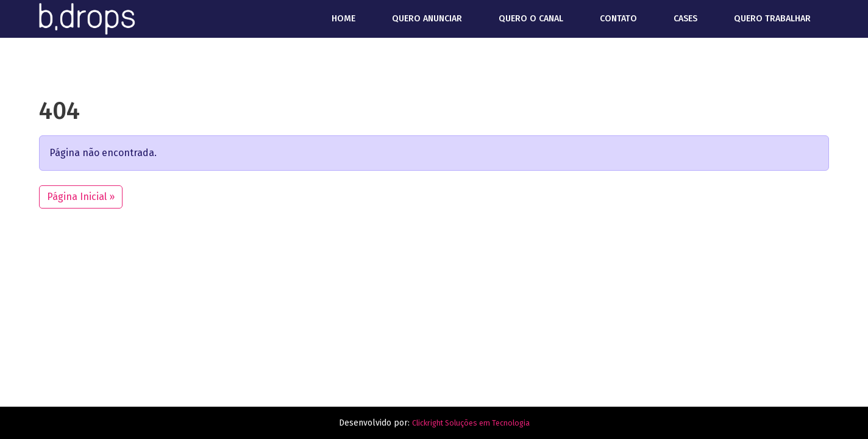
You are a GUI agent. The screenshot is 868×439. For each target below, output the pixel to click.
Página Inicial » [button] (81, 197)
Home (343, 19)
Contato (618, 19)
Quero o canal (531, 19)
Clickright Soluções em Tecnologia (471, 423)
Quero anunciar (427, 19)
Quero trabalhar (772, 19)
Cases (685, 19)
